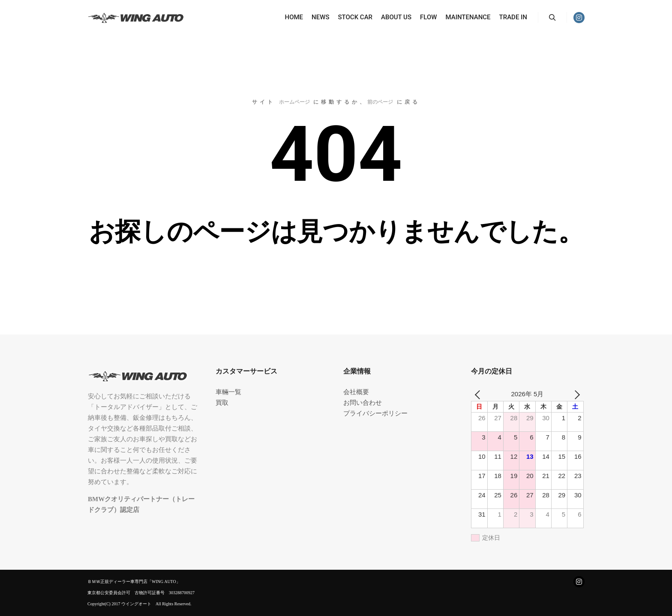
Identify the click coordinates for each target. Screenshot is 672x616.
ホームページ (294, 102)
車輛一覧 (228, 392)
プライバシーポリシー (375, 413)
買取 (222, 403)
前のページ (380, 102)
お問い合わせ (363, 403)
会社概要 (356, 392)
